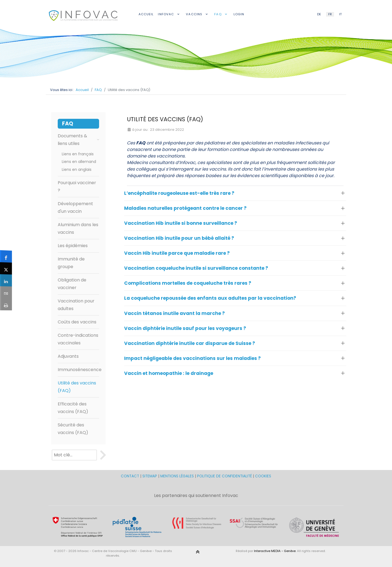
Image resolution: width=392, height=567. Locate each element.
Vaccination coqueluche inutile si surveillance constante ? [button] (196, 268)
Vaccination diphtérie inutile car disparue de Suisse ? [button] (190, 343)
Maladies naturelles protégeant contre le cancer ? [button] (185, 208)
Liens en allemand (79, 162)
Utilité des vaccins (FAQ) (77, 387)
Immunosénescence (78, 370)
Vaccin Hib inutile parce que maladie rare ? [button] (177, 253)
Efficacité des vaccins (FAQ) (73, 408)
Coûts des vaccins (77, 322)
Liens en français (78, 154)
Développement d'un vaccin (75, 207)
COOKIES (263, 476)
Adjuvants (68, 356)
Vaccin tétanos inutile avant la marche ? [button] (174, 313)
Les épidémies (73, 246)
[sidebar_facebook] (6, 256)
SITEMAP (150, 476)
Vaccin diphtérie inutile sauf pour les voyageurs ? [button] (185, 328)
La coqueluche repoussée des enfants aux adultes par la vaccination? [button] (210, 298)
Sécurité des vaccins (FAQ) (73, 429)
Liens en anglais (77, 169)
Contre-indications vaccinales (78, 339)
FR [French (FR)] (330, 14)
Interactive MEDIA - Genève (275, 551)
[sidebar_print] (6, 304)
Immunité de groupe (71, 263)
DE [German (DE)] (319, 14)
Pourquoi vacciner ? (77, 187)
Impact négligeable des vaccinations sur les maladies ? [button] (192, 358)
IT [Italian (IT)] (340, 14)
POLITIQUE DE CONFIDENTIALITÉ (224, 476)
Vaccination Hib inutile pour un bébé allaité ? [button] (179, 238)
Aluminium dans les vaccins (78, 228)
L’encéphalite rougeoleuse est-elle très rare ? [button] (179, 193)
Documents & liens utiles (78, 140)
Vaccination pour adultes (76, 305)
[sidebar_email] (6, 292)
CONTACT (131, 476)
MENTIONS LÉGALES (177, 476)
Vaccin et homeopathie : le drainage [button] (169, 373)
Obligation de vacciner (72, 284)
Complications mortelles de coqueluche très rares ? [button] (188, 283)
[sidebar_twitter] (6, 268)
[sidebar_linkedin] (6, 280)
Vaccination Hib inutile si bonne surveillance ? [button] (181, 223)
